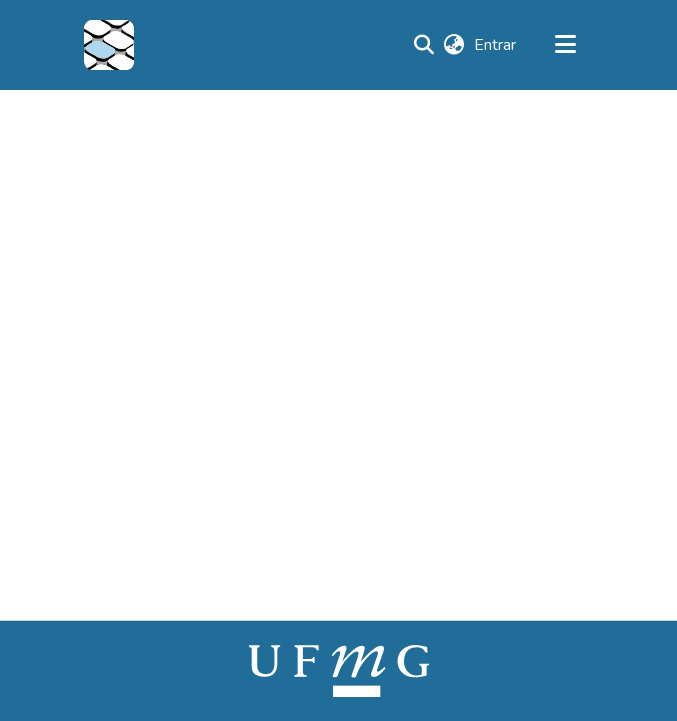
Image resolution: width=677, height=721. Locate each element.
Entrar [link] (496, 45)
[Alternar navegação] (566, 45)
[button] (109, 45)
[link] (339, 670)
